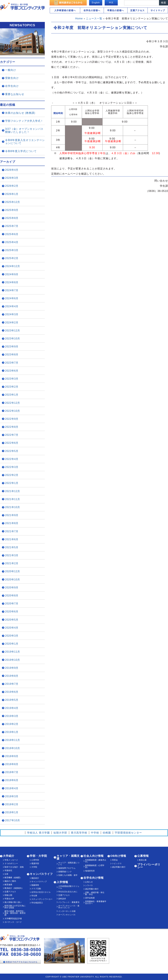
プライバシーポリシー (149, 866)
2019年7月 (12, 684)
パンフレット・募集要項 (69, 902)
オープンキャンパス (67, 915)
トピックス (117, 864)
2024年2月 (12, 323)
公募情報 (143, 856)
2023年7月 (12, 363)
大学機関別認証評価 (13, 919)
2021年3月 (12, 555)
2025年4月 (12, 242)
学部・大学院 (38, 856)
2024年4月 (12, 306)
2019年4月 (12, 708)
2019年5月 (12, 700)
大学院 (34, 867)
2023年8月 (12, 355)
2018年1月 (12, 812)
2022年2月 (12, 475)
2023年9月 (12, 347)
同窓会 (115, 860)
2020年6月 (12, 612)
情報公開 (8, 895)
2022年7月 (12, 435)
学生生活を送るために (68, 892)
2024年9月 (12, 274)
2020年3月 (12, 636)
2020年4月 (12, 628)
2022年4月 (12, 459)
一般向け (11, 70)
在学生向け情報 (94, 878)
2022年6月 (12, 443)
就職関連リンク (65, 872)
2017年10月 (13, 820)
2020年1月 (12, 644)
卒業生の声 (9, 899)
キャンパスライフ (41, 874)
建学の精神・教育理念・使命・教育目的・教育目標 (15, 913)
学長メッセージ (11, 860)
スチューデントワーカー (42, 899)
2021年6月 (12, 539)
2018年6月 (12, 780)
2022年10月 (13, 411)
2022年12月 (13, 403)
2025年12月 (13, 202)
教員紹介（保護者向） (14, 888)
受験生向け (12, 78)
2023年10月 (13, 339)
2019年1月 (12, 732)
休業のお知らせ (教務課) (20, 113)
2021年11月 (13, 499)
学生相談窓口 (37, 903)
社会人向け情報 (94, 856)
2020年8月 (12, 596)
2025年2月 (12, 258)
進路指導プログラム (67, 868)
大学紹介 (9, 856)
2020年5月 (12, 620)
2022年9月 (12, 419)
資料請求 (62, 899)
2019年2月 (12, 724)
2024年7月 (12, 290)
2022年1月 (12, 483)
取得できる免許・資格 (14, 867)
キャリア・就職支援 (68, 857)
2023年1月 (12, 395)
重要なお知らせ (15, 94)
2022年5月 (12, 451)
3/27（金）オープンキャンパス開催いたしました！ (24, 130)
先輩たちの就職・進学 (68, 875)
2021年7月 (12, 531)
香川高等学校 (79, 833)
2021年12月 (13, 491)
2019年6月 (12, 692)
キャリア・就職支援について (69, 864)
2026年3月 (12, 178)
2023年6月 (12, 371)
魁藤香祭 (35, 885)
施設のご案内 (10, 881)
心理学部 (35, 860)
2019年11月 (13, 652)
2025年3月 (12, 250)
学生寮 (34, 896)
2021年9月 (12, 515)
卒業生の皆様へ (116, 10)
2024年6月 (12, 298)
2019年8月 (12, 676)
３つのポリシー (11, 864)
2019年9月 (12, 668)
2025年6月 (12, 234)
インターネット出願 (67, 911)
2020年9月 (12, 588)
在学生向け (12, 86)
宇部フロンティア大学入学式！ (24, 121)
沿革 (6, 874)
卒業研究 (8, 871)
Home (79, 18)
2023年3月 (12, 379)
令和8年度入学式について (21, 151)
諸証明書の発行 (92, 889)
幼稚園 (107, 833)
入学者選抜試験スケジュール (69, 887)
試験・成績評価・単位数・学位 (95, 893)
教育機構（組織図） (13, 878)
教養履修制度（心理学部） (95, 866)
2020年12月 (13, 571)
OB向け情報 (118, 856)
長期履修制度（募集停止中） (96, 861)
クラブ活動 (36, 889)
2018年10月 (13, 748)
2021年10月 (13, 507)
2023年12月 (13, 331)
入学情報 (62, 882)
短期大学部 (60, 833)
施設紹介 (35, 878)
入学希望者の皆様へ (65, 10)
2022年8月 (12, 427)
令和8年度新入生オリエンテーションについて (25, 142)
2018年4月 (12, 788)
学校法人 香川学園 (38, 833)
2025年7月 (12, 226)
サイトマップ (158, 10)
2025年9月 (12, 210)
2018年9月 (12, 756)
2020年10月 (13, 580)
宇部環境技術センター (128, 833)
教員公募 (143, 860)
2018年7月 (12, 772)
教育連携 (8, 885)
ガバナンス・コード (13, 922)
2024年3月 (12, 314)
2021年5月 (12, 547)
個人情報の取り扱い (13, 902)
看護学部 (35, 864)
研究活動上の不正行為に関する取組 (15, 907)
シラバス (89, 885)
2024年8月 (12, 282)
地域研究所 (90, 871)
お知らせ (89, 882)
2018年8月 (12, 764)
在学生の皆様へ (92, 10)
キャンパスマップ (39, 882)
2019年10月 (13, 660)
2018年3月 (12, 796)
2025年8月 (12, 218)
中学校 (95, 833)
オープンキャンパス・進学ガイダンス (69, 907)
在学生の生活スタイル (41, 892)
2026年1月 (12, 194)
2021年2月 (12, 563)
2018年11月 (13, 740)
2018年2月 (12, 804)
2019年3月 (12, 716)
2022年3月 (12, 467)
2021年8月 (12, 523)
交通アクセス (137, 10)
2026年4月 (12, 170)
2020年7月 (12, 604)
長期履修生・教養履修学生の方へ (96, 902)
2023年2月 (12, 387)
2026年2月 (12, 186)
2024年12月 (13, 266)
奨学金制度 (90, 898)
